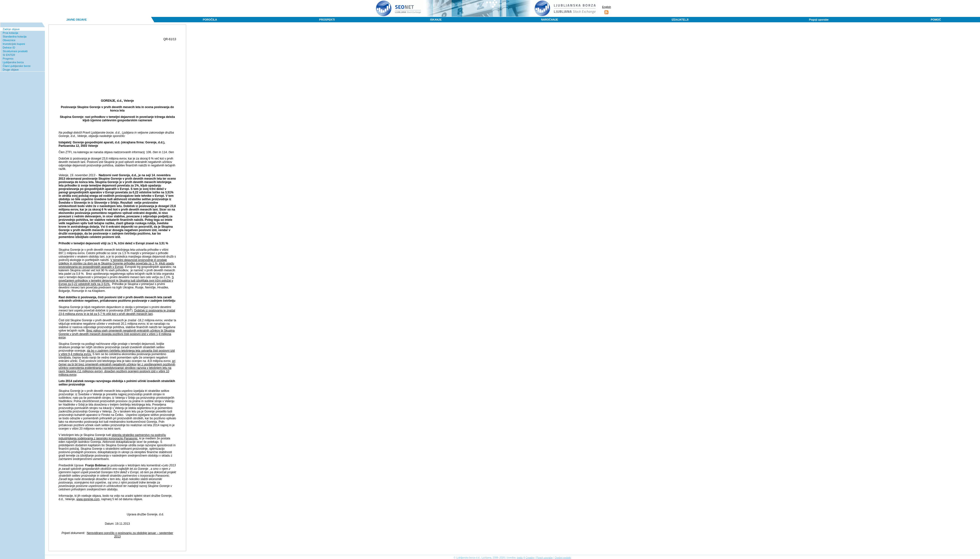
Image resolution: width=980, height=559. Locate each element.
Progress (8, 59)
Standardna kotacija (15, 37)
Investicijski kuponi (14, 44)
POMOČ (936, 20)
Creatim (530, 558)
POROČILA (210, 20)
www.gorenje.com (88, 499)
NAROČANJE (550, 20)
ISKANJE (436, 20)
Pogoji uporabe (819, 20)
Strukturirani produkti (15, 51)
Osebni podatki (563, 558)
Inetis (520, 558)
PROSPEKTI (327, 20)
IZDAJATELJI (680, 20)
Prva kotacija (10, 33)
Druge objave (11, 70)
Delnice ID (9, 48)
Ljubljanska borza (13, 62)
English (606, 7)
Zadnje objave (11, 29)
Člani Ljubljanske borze (17, 66)
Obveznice (9, 40)
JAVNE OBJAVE (76, 20)
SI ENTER (9, 55)
